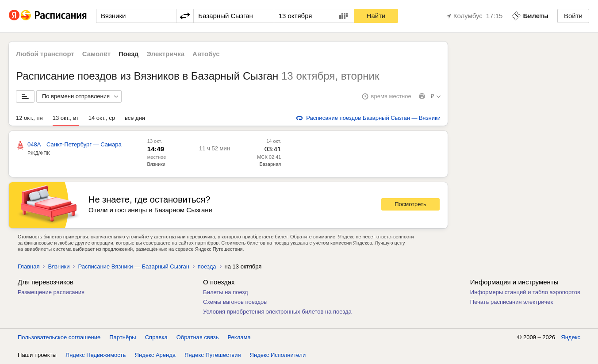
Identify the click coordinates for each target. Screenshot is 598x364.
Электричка (165, 54)
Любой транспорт (45, 54)
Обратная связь (198, 337)
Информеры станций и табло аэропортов (525, 292)
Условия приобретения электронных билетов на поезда (277, 312)
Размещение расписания (51, 292)
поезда (207, 266)
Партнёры (123, 337)
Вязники (156, 164)
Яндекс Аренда (155, 355)
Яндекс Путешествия (213, 355)
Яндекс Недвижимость (96, 355)
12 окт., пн (29, 118)
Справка (156, 337)
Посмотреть (410, 204)
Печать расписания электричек (512, 302)
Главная (29, 266)
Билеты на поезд (226, 292)
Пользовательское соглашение (59, 337)
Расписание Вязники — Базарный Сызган (133, 266)
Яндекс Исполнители (278, 355)
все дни (135, 118)
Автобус (206, 54)
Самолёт (96, 54)
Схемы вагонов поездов (235, 302)
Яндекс (571, 337)
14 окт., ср (102, 118)
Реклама (239, 337)
